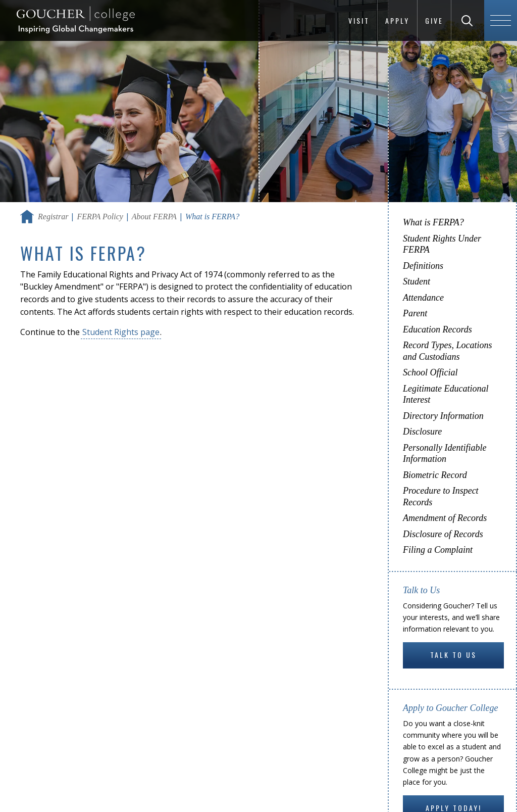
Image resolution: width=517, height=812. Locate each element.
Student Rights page (121, 332)
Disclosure (422, 432)
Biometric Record (435, 475)
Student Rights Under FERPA (442, 244)
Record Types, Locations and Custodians (447, 351)
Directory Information (443, 416)
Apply (397, 20)
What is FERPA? (433, 222)
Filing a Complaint (438, 550)
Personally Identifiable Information (445, 453)
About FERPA (154, 217)
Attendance (423, 298)
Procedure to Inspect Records (441, 496)
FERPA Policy (100, 217)
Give (434, 20)
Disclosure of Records (443, 534)
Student (417, 281)
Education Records (437, 329)
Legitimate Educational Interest (446, 394)
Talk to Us (453, 655)
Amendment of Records (445, 518)
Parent (415, 313)
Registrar (53, 217)
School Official (430, 372)
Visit (359, 20)
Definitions (423, 266)
